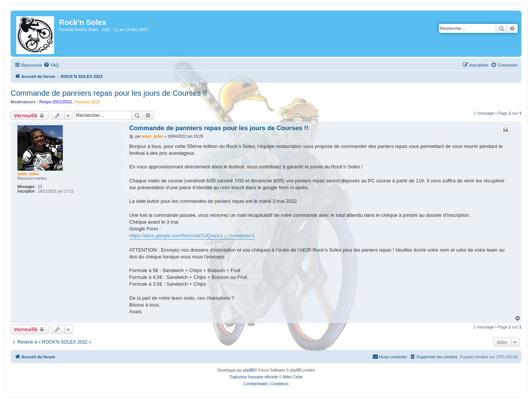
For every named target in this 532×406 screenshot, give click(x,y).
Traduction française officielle (254, 377)
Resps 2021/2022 (56, 102)
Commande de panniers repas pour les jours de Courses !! (109, 93)
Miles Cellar (293, 377)
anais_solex (28, 174)
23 (40, 187)
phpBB (249, 370)
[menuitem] (51, 65)
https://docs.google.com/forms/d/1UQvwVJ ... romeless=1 (192, 236)
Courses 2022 (87, 102)
